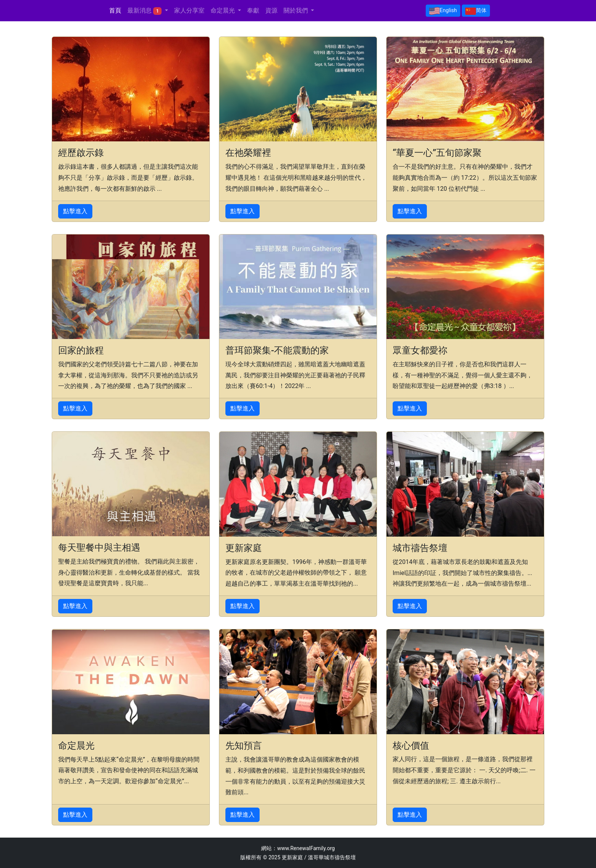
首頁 (115, 10)
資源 (271, 10)
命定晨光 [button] (223, 10)
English (443, 11)
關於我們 (296, 10)
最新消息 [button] (145, 11)
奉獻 (253, 10)
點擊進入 (75, 211)
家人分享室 (189, 10)
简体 (476, 11)
